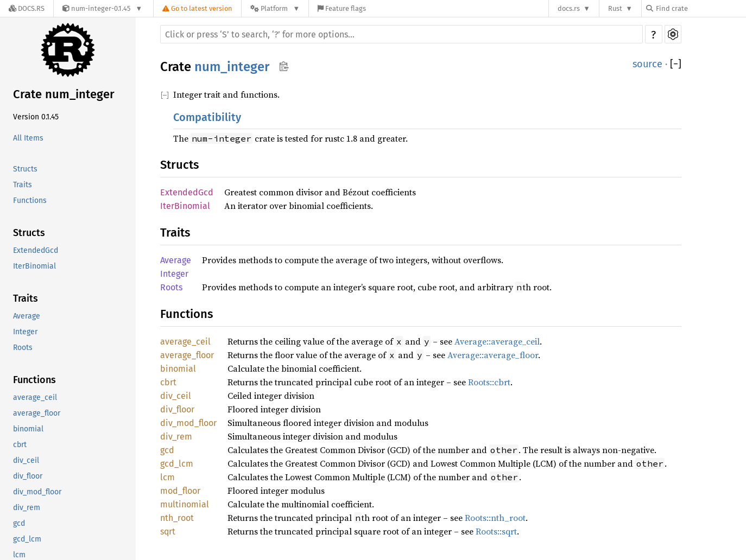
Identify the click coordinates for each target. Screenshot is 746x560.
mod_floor (180, 491)
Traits (23, 185)
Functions (30, 201)
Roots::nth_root (495, 518)
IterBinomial (34, 266)
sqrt (168, 532)
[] (676, 64)
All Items (28, 138)
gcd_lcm (27, 539)
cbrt (20, 445)
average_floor (37, 413)
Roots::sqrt (496, 531)
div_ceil (26, 460)
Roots (23, 348)
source (647, 64)
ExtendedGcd (36, 250)
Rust (615, 8)
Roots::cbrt (489, 382)
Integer (25, 332)
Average (27, 316)
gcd (19, 523)
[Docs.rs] (27, 8)
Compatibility (207, 117)
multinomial (185, 504)
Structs (25, 169)
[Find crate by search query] (700, 8)
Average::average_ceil (497, 341)
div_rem (27, 508)
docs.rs (569, 8)
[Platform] (275, 8)
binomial (28, 429)
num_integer (232, 67)
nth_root (177, 518)
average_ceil (35, 397)
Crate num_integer (64, 94)
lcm (167, 477)
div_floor (28, 476)
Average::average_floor (493, 355)
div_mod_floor (37, 492)
